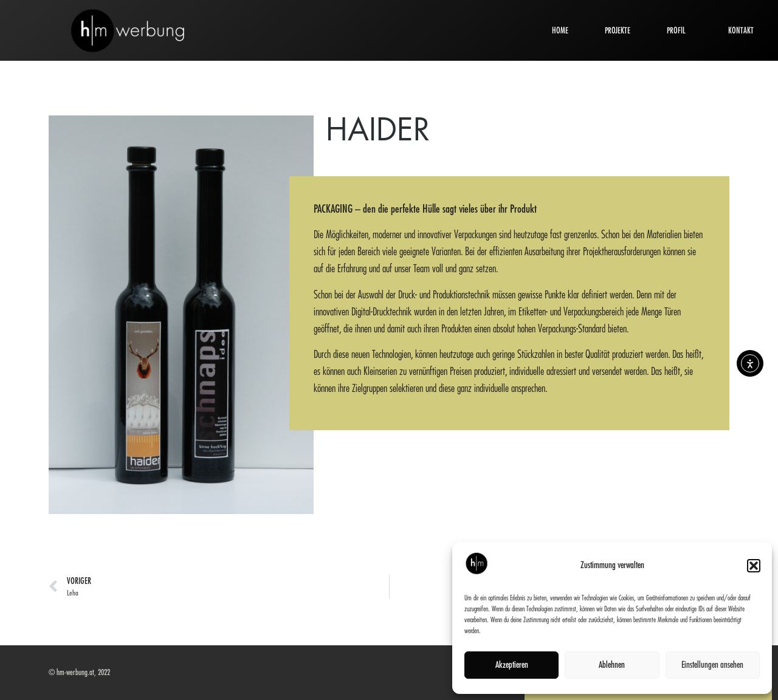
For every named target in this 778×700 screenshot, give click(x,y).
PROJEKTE (618, 30)
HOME (560, 30)
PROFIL (679, 30)
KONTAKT (741, 30)
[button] (754, 566)
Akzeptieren (512, 665)
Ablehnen (612, 665)
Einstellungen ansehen (712, 665)
